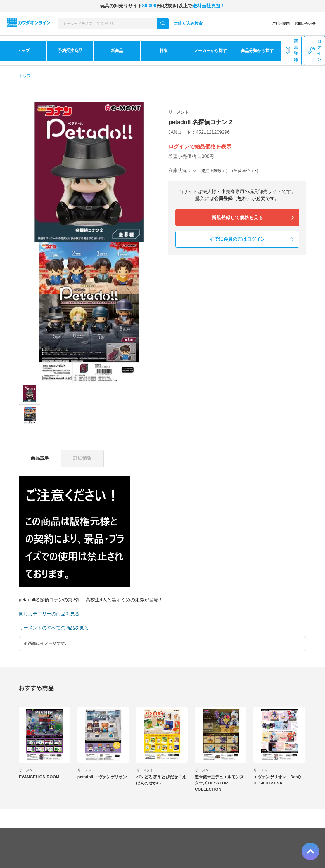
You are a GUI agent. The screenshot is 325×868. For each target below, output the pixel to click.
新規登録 (291, 50)
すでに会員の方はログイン (237, 239)
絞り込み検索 (188, 24)
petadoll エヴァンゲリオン (102, 777)
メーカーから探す (210, 51)
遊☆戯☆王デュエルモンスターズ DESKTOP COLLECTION (219, 783)
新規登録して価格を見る (237, 217)
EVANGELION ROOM (39, 777)
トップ (23, 51)
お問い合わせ (305, 24)
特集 (164, 51)
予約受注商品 (70, 51)
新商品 (117, 51)
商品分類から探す (257, 51)
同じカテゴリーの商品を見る (49, 614)
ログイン (314, 50)
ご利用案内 (281, 24)
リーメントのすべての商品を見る (54, 628)
